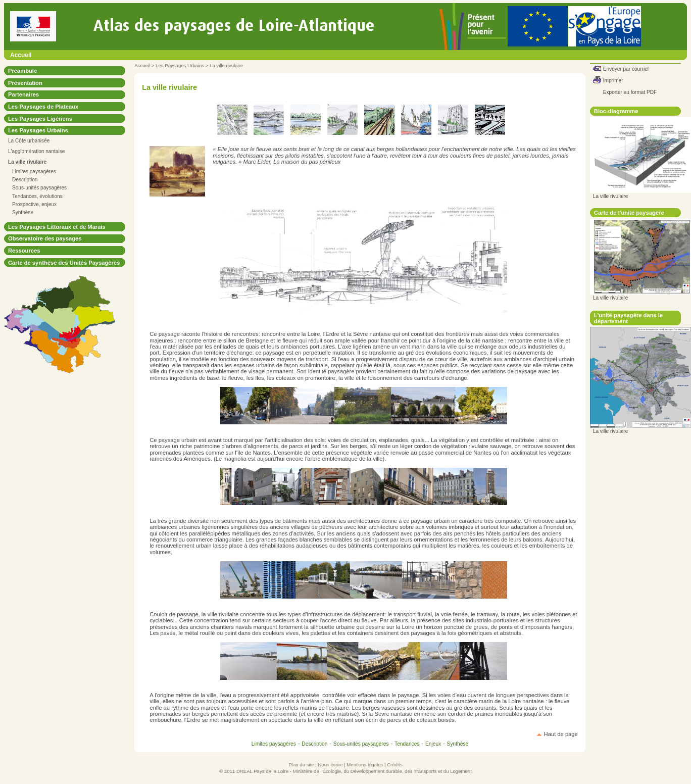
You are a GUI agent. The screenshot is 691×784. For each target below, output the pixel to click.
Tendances (407, 744)
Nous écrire (330, 765)
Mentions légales (365, 765)
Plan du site (301, 765)
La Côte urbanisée (29, 141)
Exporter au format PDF (630, 92)
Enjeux (433, 744)
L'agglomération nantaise (36, 151)
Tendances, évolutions (37, 196)
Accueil (21, 55)
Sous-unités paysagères (39, 188)
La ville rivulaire (226, 65)
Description (25, 180)
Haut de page (561, 734)
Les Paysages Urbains (180, 65)
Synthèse (23, 212)
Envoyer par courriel (626, 69)
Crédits (394, 765)
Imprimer (613, 81)
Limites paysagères (34, 171)
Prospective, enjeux (34, 204)
